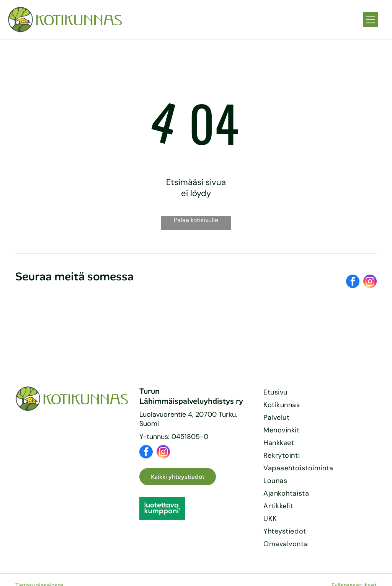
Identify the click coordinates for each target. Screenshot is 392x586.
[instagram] (370, 282)
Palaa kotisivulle (196, 220)
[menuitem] (320, 392)
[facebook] (353, 282)
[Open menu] (371, 20)
